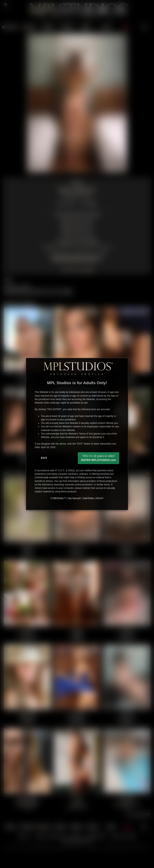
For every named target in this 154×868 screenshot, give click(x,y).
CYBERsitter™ (58, 498)
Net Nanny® (74, 498)
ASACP (99, 498)
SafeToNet (88, 498)
